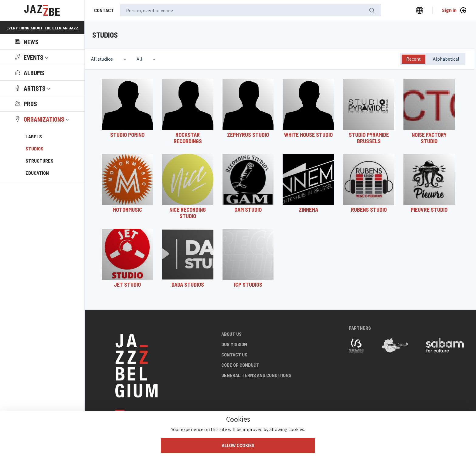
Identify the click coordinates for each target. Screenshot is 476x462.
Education (37, 173)
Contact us (234, 354)
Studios (34, 148)
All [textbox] (139, 59)
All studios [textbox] (102, 59)
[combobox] (109, 59)
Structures (39, 161)
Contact (104, 10)
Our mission (234, 344)
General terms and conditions (256, 375)
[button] (32, 57)
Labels (34, 136)
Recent (413, 59)
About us (231, 334)
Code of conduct (240, 365)
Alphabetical (446, 59)
